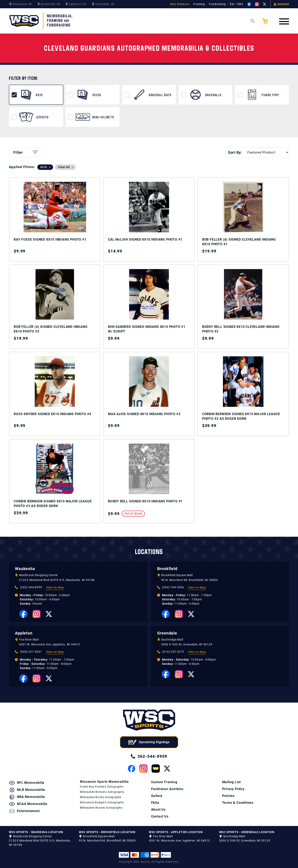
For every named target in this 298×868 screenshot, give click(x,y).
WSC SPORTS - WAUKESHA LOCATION (36, 832)
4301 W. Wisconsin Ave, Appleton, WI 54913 (49, 644)
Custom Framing (164, 782)
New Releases (180, 4)
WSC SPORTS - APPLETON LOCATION (176, 832)
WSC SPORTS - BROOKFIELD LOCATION (107, 832)
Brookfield (167, 569)
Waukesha (25, 569)
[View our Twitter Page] (265, 4)
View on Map (55, 587)
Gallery (157, 796)
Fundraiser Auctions (167, 789)
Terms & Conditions (238, 803)
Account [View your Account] (281, 4)
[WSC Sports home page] (149, 721)
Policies (228, 796)
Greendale (167, 633)
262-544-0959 (149, 756)
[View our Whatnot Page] (156, 769)
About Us (158, 810)
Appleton (24, 633)
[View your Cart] (268, 21)
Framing (199, 4)
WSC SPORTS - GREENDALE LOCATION (247, 832)
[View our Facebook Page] (249, 4)
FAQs (155, 803)
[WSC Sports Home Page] (41, 21)
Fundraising (217, 4)
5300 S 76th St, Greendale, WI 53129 (187, 644)
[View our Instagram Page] (257, 4)
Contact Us (160, 816)
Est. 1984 (236, 4)
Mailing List (232, 782)
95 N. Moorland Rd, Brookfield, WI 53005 (190, 580)
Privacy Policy (233, 789)
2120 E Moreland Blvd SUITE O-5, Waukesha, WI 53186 (57, 580)
